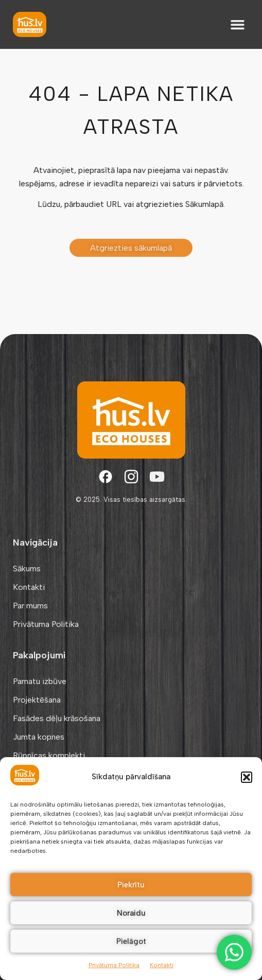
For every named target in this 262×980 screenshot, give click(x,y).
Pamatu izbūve (40, 681)
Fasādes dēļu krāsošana (57, 718)
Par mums (30, 606)
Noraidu (131, 913)
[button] (247, 777)
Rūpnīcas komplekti (49, 755)
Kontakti (162, 965)
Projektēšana (37, 700)
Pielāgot (131, 941)
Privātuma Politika (114, 965)
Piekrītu (131, 885)
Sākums (27, 568)
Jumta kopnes (39, 737)
